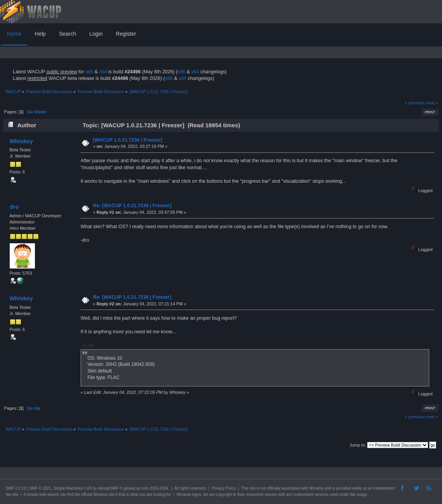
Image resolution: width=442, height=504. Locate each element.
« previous (415, 103)
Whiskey (21, 141)
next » (432, 103)
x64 (103, 72)
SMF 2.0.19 (16, 488)
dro (14, 207)
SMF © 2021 (40, 488)
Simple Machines (68, 488)
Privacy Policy (224, 488)
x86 (89, 72)
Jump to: (358, 445)
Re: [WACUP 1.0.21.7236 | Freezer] (132, 206)
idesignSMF (108, 488)
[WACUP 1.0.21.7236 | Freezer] (128, 140)
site (252, 488)
